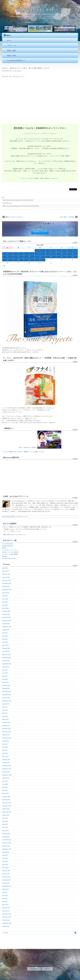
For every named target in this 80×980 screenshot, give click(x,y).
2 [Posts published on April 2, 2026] (51, 250)
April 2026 (5, 568)
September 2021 (7, 738)
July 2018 (5, 855)
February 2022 (6, 722)
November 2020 (7, 769)
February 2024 (6, 648)
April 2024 (5, 642)
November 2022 (7, 695)
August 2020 (6, 778)
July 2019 (5, 818)
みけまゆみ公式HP (7, 544)
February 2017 (6, 908)
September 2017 (7, 886)
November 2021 (7, 732)
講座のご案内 (12, 51)
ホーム (9, 41)
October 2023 (6, 661)
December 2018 (7, 840)
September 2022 (7, 701)
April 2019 (5, 827)
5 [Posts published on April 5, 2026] (8, 254)
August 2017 (6, 889)
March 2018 (5, 868)
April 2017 (5, 902)
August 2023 (6, 667)
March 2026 (5, 571)
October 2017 (6, 883)
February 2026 (6, 574)
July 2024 (5, 633)
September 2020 (7, 775)
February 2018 (6, 871)
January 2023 (6, 688)
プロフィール (12, 46)
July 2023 (5, 670)
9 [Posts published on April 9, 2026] (51, 254)
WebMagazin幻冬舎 (8, 546)
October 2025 (6, 587)
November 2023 (7, 658)
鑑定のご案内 (12, 55)
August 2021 (6, 741)
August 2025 (6, 593)
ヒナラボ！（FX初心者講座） (10, 554)
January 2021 (6, 763)
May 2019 (5, 824)
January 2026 (6, 577)
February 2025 (6, 611)
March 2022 (5, 719)
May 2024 (5, 639)
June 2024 (5, 636)
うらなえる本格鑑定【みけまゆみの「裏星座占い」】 (17, 452)
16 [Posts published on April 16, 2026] (51, 257)
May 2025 (5, 602)
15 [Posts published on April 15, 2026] (40, 257)
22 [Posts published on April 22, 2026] (40, 260)
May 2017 (5, 899)
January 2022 (6, 726)
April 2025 (5, 605)
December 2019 (7, 803)
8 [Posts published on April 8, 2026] (40, 254)
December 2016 (7, 914)
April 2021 (5, 753)
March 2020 (5, 793)
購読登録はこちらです (40, 232)
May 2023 (5, 676)
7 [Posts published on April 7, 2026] (29, 254)
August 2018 (6, 852)
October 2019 (6, 809)
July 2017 (5, 892)
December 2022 (7, 692)
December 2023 (7, 655)
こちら (15, 535)
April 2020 (5, 790)
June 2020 (5, 784)
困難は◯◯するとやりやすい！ (15, 217)
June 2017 (5, 895)
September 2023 (7, 664)
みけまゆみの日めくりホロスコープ (15, 517)
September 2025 (7, 590)
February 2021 (6, 760)
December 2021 (7, 729)
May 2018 (5, 861)
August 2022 (6, 704)
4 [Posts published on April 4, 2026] (72, 250)
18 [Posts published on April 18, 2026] (72, 257)
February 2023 (6, 685)
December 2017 (7, 877)
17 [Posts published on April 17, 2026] (62, 257)
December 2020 (7, 766)
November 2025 (7, 583)
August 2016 (6, 926)
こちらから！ (54, 178)
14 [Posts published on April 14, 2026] (29, 257)
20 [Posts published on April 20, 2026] (18, 260)
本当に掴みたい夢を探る (67, 217)
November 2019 (7, 806)
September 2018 (7, 849)
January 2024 (6, 651)
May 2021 (5, 750)
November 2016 (7, 917)
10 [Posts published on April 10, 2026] (62, 254)
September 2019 (7, 812)
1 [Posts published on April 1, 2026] (40, 250)
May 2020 (5, 787)
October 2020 (6, 772)
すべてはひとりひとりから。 (10, 550)
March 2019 (5, 831)
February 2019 (6, 834)
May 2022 (5, 713)
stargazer (5, 556)
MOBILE (34, 969)
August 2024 (6, 630)
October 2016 (6, 920)
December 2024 (7, 617)
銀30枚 (4, 548)
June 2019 (5, 821)
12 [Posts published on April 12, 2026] (8, 257)
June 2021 (5, 747)
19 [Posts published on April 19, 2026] (8, 260)
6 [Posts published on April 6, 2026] (18, 254)
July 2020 (5, 781)
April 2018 (5, 865)
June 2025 (5, 599)
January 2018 (6, 874)
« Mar (4, 266)
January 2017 (6, 911)
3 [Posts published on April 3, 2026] (62, 250)
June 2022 (5, 710)
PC (47, 969)
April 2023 (5, 679)
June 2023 (5, 673)
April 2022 (5, 716)
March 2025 (5, 608)
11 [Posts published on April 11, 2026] (72, 254)
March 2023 (5, 682)
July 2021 (5, 744)
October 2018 (6, 846)
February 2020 (6, 797)
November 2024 (7, 621)
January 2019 (6, 837)
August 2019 (6, 815)
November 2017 (7, 880)
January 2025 (6, 614)
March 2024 (5, 645)
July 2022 (5, 707)
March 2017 (5, 905)
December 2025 (7, 580)
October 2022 (6, 698)
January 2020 (6, 800)
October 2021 (6, 735)
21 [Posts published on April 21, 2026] (29, 260)
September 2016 (7, 923)
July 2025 (5, 596)
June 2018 (5, 858)
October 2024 (6, 624)
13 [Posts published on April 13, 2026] (18, 257)
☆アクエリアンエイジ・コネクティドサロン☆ (40, 133)
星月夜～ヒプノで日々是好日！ (11, 552)
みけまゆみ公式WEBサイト (16, 60)
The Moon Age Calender (9, 558)
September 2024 (7, 627)
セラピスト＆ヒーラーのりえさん (27, 139)
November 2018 (7, 843)
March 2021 (5, 756)
